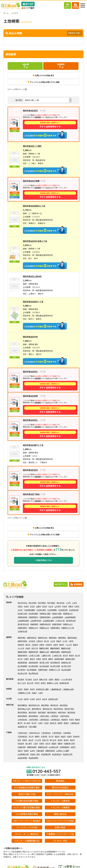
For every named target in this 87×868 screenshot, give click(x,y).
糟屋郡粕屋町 (55, 652)
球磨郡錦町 (34, 624)
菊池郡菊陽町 (33, 614)
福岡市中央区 (43, 638)
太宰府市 (49, 645)
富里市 (54, 743)
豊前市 (32, 659)
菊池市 (45, 606)
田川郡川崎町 (55, 666)
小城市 (40, 693)
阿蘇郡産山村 (68, 614)
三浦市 (40, 723)
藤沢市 (20, 723)
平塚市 (71, 720)
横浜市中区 (54, 705)
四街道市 (21, 743)
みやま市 (21, 648)
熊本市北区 (61, 603)
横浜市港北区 (58, 709)
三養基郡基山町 (56, 689)
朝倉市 (75, 645)
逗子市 (34, 723)
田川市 (78, 655)
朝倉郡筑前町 (66, 652)
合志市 (20, 610)
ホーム (6, 13)
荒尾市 (20, 606)
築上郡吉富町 (66, 670)
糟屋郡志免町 (66, 648)
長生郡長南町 (33, 758)
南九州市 (30, 683)
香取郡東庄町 (50, 751)
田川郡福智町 (32, 670)
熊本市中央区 (22, 603)
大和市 (46, 723)
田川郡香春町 (22, 666)
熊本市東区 (33, 603)
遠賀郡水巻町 (70, 659)
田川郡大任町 (66, 666)
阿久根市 (29, 679)
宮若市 (45, 659)
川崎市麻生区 (55, 720)
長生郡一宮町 (35, 754)
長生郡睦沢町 (46, 754)
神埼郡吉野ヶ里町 (42, 689)
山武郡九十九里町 (63, 751)
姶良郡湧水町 (64, 683)
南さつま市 (22, 683)
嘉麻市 (51, 659)
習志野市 (76, 736)
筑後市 (59, 641)
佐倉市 (69, 736)
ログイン (68, 5)
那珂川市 (35, 648)
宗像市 (42, 645)
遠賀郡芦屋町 (59, 659)
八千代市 (38, 740)
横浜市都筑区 (33, 716)
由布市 (45, 699)
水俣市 (26, 606)
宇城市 (65, 606)
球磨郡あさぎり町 (68, 628)
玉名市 (32, 606)
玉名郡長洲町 (63, 610)
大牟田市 (32, 641)
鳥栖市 (26, 689)
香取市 (60, 743)
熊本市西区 (42, 603)
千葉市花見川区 (34, 733)
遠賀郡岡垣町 (22, 662)
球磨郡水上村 (68, 624)
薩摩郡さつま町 (53, 683)
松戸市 (51, 736)
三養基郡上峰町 (68, 689)
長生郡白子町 (68, 754)
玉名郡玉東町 (41, 610)
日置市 (51, 679)
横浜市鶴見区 (22, 705)
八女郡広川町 (57, 655)
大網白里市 (40, 751)
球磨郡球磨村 (55, 628)
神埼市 (32, 689)
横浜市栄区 (62, 712)
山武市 (32, 751)
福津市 (62, 645)
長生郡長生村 (57, 754)
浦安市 (72, 740)
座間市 (60, 723)
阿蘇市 (71, 606)
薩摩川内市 (43, 679)
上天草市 (58, 606)
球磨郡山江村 (44, 628)
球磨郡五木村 (33, 628)
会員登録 (75, 5)
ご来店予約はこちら (43, 560)
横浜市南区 (64, 705)
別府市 (26, 699)
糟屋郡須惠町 (22, 652)
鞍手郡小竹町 (44, 662)
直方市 (65, 655)
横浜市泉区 (71, 712)
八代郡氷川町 (60, 621)
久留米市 (40, 641)
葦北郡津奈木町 (23, 624)
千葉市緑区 (67, 733)
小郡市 (71, 641)
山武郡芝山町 (54, 747)
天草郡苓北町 (22, 631)
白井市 (48, 743)
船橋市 (37, 736)
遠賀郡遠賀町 (33, 662)
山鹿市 (38, 606)
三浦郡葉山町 (75, 723)
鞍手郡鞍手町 (55, 662)
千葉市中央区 (22, 733)
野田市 (57, 736)
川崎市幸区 (54, 716)
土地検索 (22, 864)
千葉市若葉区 (57, 733)
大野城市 (35, 645)
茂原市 (73, 747)
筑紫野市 (21, 645)
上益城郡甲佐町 (36, 621)
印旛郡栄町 (22, 747)
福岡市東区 (22, 638)
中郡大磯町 (33, 727)
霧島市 (57, 679)
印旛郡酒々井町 (69, 743)
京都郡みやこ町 (54, 670)
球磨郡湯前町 (57, 624)
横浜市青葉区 (22, 716)
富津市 (66, 740)
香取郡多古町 (43, 747)
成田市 (63, 736)
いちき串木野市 (66, 679)
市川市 (31, 736)
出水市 (36, 679)
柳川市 (46, 641)
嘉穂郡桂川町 (66, 662)
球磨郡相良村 (22, 628)
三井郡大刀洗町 (34, 655)
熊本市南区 (51, 603)
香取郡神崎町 (32, 747)
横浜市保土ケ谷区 (24, 709)
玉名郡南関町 (52, 610)
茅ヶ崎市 (27, 723)
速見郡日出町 (53, 699)
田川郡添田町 (33, 666)
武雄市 (34, 693)
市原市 (25, 740)
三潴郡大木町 (46, 655)
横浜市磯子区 (37, 709)
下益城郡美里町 (29, 610)
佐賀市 (20, 689)
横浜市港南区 (22, 712)
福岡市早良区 (22, 641)
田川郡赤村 (22, 670)
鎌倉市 (78, 720)
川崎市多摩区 (33, 720)
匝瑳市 (26, 751)
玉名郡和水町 (74, 610)
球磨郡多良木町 (45, 624)
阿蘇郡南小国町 (45, 614)
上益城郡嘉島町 (70, 617)
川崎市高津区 (22, 720)
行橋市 (26, 659)
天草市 (77, 606)
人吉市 (74, 603)
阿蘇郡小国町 (57, 614)
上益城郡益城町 (23, 621)
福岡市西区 (62, 638)
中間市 (38, 659)
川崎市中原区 (65, 716)
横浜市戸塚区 (69, 709)
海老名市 (53, 723)
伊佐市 (37, 683)
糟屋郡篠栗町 (55, 648)
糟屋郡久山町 (44, 652)
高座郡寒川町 (22, 727)
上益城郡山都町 (48, 621)
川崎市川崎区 (44, 716)
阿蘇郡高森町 (22, 617)
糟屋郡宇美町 (44, 648)
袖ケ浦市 (29, 743)
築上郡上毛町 (22, 673)
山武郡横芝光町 (23, 754)
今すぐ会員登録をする (50, 124)
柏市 (19, 740)
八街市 (36, 743)
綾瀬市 (66, 723)
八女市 (53, 641)
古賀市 (55, 645)
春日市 (28, 645)
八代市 (68, 603)
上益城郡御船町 (58, 617)
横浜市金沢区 (47, 709)
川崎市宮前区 (44, 720)
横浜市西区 (45, 705)
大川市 (65, 641)
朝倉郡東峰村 (22, 655)
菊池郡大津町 (22, 614)
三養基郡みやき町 (24, 693)
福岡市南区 (53, 638)
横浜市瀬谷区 (52, 712)
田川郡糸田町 (44, 666)
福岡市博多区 (32, 638)
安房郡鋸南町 (65, 747)
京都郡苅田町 (43, 670)
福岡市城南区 (72, 638)
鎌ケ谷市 (53, 740)
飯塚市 (71, 655)
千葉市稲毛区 (46, 733)
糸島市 (28, 648)
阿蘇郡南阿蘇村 (45, 617)
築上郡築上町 (33, 673)
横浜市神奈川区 (34, 705)
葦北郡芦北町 (71, 621)
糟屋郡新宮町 (33, 652)
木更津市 (44, 736)
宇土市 (51, 606)
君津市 (60, 740)
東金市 (20, 751)
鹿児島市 (21, 679)
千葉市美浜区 (22, 736)
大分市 (20, 699)
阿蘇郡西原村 (33, 617)
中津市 (32, 699)
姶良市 (43, 683)
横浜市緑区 (42, 712)
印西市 (42, 743)
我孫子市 (45, 740)
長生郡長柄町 (22, 758)
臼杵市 (38, 699)
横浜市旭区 (33, 712)
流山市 (31, 740)
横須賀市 (65, 720)
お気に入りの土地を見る (43, 75)
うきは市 (69, 645)
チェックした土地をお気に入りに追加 (44, 82)
